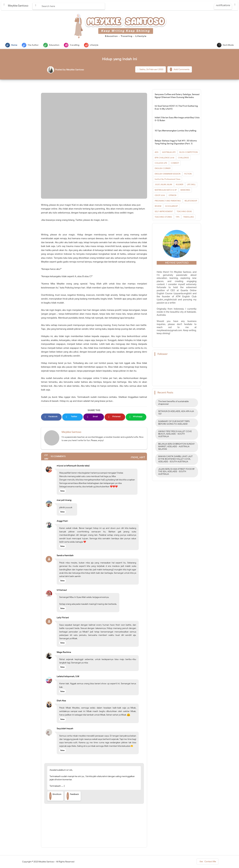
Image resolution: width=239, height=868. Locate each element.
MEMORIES (185, 190)
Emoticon (55, 796)
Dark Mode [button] (225, 45)
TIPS (178, 217)
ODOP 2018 (160, 196)
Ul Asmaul (62, 590)
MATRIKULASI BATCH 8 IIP (166, 190)
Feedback (73, 796)
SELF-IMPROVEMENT (164, 212)
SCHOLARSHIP (171, 206)
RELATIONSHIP (191, 201)
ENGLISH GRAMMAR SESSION (168, 174)
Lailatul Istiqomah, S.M (68, 677)
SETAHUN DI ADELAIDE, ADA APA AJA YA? (176, 413)
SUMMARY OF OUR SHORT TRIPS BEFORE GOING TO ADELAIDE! (174, 423)
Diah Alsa (61, 701)
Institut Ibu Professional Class (168, 179)
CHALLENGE (183, 158)
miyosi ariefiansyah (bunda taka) (73, 466)
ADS (157, 152)
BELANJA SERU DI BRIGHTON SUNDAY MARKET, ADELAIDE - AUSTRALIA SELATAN (176, 447)
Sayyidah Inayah (65, 729)
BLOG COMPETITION (189, 152)
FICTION (188, 174)
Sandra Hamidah (65, 556)
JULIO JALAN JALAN (163, 185)
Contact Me (208, 862)
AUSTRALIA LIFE (169, 152)
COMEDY (175, 163)
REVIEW (158, 206)
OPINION (172, 196)
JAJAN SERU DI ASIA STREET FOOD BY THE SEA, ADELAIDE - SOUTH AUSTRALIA (176, 472)
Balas (62, 491)
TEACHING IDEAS (184, 212)
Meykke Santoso (71, 432)
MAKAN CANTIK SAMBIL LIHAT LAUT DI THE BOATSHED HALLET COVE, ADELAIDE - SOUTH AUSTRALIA (175, 459)
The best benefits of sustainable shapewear (173, 403)
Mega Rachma (64, 652)
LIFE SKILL (191, 185)
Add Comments (180, 70)
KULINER (180, 185)
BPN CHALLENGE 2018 (164, 158)
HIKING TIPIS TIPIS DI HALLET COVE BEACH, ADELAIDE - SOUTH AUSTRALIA (175, 434)
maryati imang (64, 500)
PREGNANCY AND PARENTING (168, 201)
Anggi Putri (62, 521)
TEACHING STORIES (163, 217)
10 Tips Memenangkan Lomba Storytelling (176, 131)
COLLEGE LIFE (161, 163)
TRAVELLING (189, 217)
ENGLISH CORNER (163, 169)
